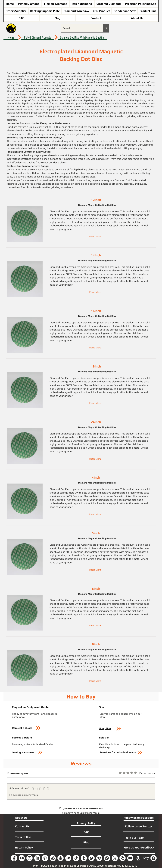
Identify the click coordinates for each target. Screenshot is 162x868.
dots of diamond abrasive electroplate (104, 215)
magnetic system (31, 85)
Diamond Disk (112, 94)
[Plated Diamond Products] (37, 37)
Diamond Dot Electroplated (65, 211)
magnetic (68, 225)
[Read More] (95, 237)
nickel (128, 219)
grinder (69, 229)
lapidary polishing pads (98, 103)
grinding (100, 222)
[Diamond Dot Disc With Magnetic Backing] (82, 37)
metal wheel (140, 225)
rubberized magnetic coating (60, 82)
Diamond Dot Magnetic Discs (44, 73)
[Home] (11, 37)
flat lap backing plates (45, 100)
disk (80, 222)
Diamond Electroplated (86, 219)
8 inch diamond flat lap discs (128, 100)
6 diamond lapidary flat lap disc (89, 100)
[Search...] (79, 28)
